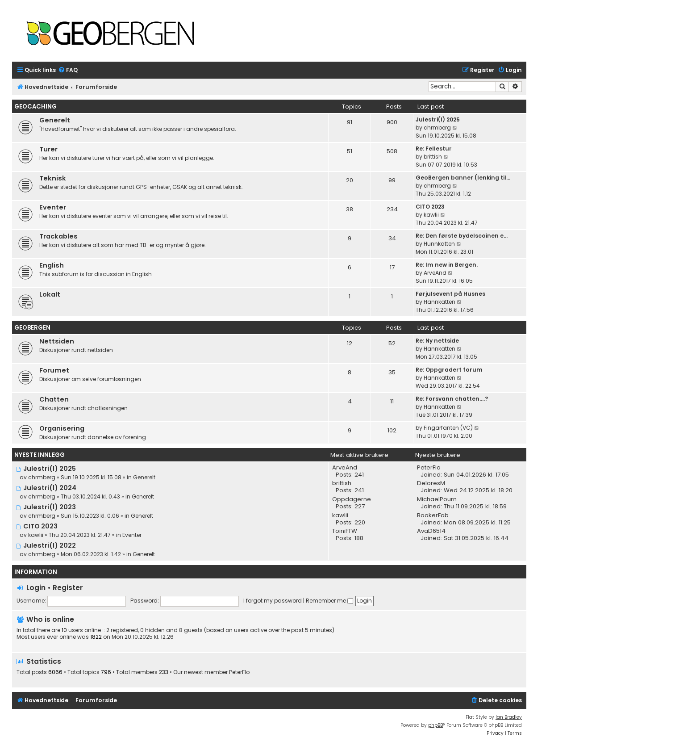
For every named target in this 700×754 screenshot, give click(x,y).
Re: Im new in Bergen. (447, 265)
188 (359, 538)
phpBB (435, 725)
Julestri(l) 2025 (438, 119)
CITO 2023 (430, 207)
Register (68, 588)
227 (360, 507)
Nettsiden (57, 341)
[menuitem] (68, 70)
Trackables (58, 236)
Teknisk (53, 178)
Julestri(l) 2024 (46, 488)
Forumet (54, 370)
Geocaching (35, 107)
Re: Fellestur (434, 149)
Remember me (329, 601)
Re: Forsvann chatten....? (452, 399)
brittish (433, 157)
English (52, 265)
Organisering (62, 428)
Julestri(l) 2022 (46, 545)
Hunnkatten (439, 244)
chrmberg (437, 128)
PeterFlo (239, 672)
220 (360, 523)
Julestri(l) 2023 (46, 507)
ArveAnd (435, 273)
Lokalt (50, 294)
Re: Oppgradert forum (449, 370)
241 (359, 475)
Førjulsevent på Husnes (450, 294)
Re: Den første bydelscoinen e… (462, 236)
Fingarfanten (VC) (448, 428)
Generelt (55, 120)
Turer (48, 149)
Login (36, 588)
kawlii (431, 215)
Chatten (54, 399)
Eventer (53, 207)
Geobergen (32, 328)
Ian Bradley (509, 717)
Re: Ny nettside (437, 341)
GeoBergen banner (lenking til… (463, 178)
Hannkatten (440, 302)
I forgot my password (273, 601)
